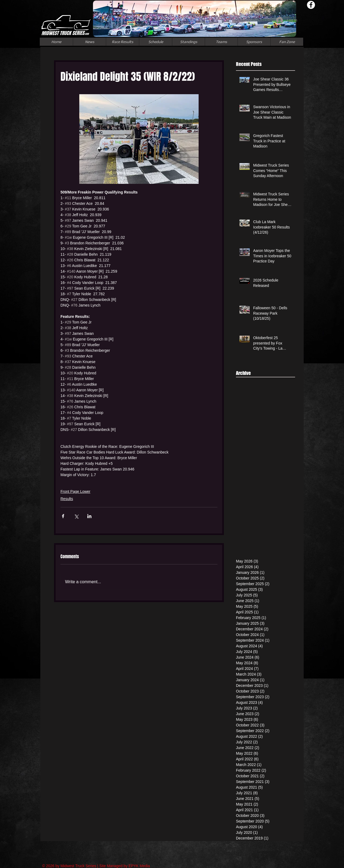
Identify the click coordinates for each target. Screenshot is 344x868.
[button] (221, 42)
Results (67, 499)
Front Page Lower (75, 491)
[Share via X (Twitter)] (76, 516)
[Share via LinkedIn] (89, 516)
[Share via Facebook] (63, 516)
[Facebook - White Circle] (311, 5)
